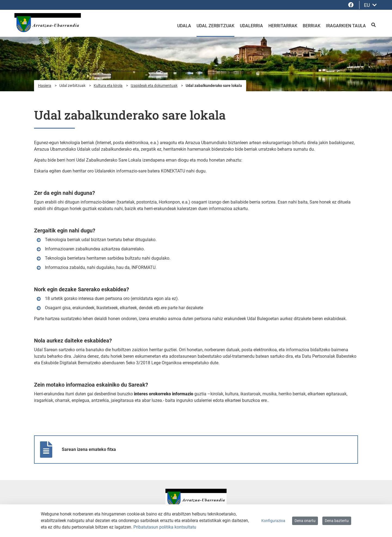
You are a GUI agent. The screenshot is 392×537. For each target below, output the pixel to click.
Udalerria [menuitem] (251, 26)
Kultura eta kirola (108, 86)
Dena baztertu (337, 521)
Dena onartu (305, 521)
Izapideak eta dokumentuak (154, 86)
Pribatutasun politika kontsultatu (165, 527)
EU (370, 5)
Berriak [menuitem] (312, 26)
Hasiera (45, 86)
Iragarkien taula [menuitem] (346, 26)
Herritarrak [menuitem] (283, 26)
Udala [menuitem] (184, 26)
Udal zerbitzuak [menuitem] (215, 26)
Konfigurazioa (273, 521)
